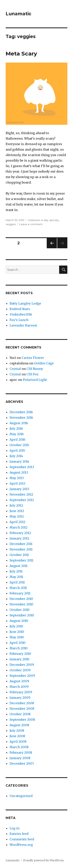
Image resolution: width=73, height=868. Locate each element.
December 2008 (22, 703)
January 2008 (20, 758)
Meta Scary (21, 54)
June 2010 (17, 632)
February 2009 (21, 692)
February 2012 (20, 533)
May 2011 (16, 577)
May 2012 (17, 516)
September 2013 (22, 467)
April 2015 (17, 450)
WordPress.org (21, 845)
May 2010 (17, 637)
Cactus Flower (33, 358)
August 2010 (19, 621)
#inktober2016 (21, 314)
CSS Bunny (35, 369)
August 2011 (18, 566)
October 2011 (19, 555)
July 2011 (16, 571)
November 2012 (21, 494)
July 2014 (16, 456)
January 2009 (20, 698)
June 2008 (17, 736)
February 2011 (20, 593)
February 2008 (21, 752)
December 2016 (21, 412)
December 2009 (22, 665)
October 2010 (20, 610)
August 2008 (19, 725)
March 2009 (19, 687)
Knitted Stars (20, 309)
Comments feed (22, 839)
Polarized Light (35, 380)
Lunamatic (18, 14)
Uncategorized (21, 796)
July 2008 (17, 731)
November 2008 (22, 709)
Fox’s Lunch (19, 320)
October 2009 (20, 670)
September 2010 (22, 615)
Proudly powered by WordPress (43, 860)
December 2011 (21, 544)
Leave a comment (31, 224)
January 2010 (19, 659)
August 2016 (19, 423)
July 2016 (16, 429)
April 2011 (17, 582)
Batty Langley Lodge (25, 303)
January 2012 (19, 538)
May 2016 (17, 434)
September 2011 (21, 560)
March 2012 (18, 527)
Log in (15, 828)
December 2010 (21, 599)
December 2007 (22, 763)
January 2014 (19, 461)
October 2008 (20, 714)
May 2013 (17, 478)
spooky (54, 220)
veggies (11, 224)
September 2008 (22, 720)
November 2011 (21, 549)
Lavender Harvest (23, 325)
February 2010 (20, 654)
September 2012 (22, 500)
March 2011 (18, 588)
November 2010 (21, 604)
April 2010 (18, 643)
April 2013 (17, 483)
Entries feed (19, 834)
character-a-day (38, 220)
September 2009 (22, 676)
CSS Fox (33, 374)
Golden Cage (44, 363)
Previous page (52, 248)
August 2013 (19, 472)
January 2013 (19, 489)
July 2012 (16, 505)
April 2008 (18, 742)
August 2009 (19, 681)
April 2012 (17, 522)
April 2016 (17, 439)
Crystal (15, 369)
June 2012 (17, 511)
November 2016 (21, 418)
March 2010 (19, 648)
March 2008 (19, 747)
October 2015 (19, 445)
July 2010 (16, 626)
